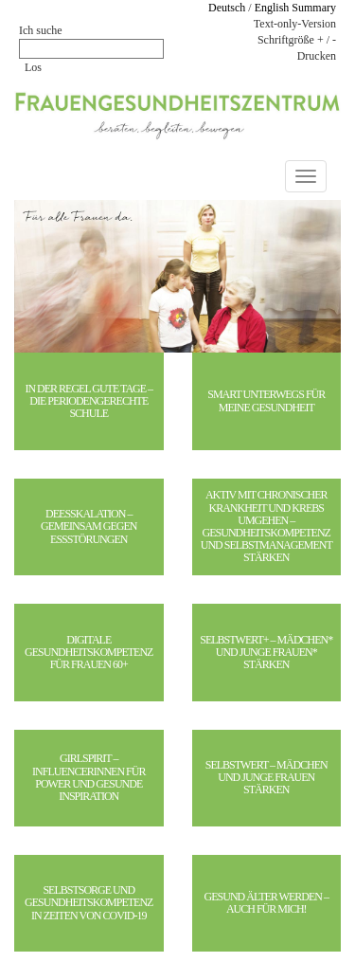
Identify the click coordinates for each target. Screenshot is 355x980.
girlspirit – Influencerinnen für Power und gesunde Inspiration (89, 778)
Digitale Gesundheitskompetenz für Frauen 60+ (89, 653)
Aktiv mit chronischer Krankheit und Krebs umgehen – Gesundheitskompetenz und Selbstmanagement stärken (266, 526)
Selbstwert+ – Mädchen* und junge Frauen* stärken (266, 653)
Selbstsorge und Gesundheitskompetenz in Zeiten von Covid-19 (89, 903)
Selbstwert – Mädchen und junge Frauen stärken (266, 778)
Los (33, 67)
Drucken (317, 56)
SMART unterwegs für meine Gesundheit (266, 401)
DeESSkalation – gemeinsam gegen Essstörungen (89, 526)
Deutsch (227, 8)
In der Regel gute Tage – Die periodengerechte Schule (89, 401)
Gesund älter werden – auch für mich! (266, 903)
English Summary (295, 8)
